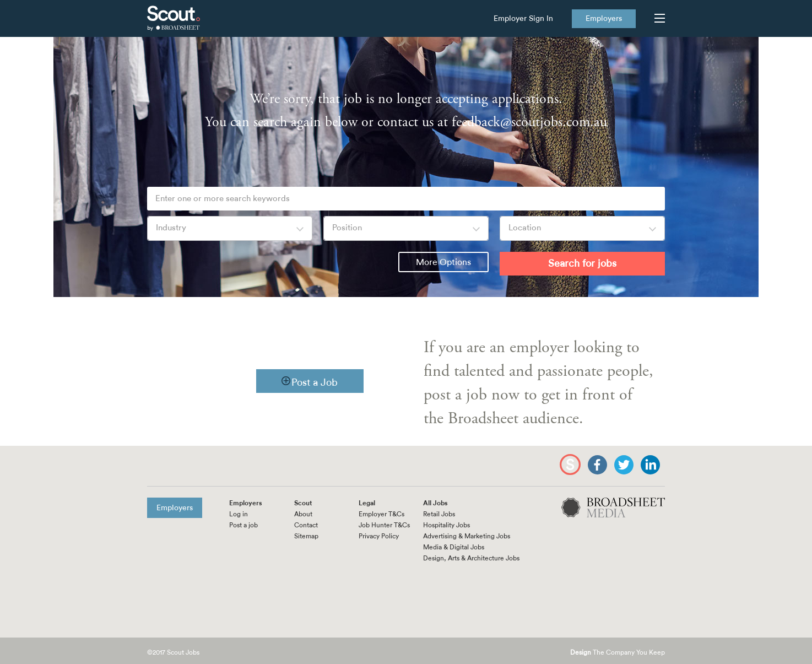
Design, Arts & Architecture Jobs (471, 558)
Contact (306, 525)
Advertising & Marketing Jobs (467, 536)
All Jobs (435, 503)
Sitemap (306, 536)
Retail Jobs (439, 514)
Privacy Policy (379, 536)
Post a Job (315, 382)
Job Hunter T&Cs (384, 525)
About (303, 514)
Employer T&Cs (381, 514)
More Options (443, 262)
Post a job (243, 525)
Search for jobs (582, 263)
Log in (239, 514)
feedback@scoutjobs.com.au (529, 122)
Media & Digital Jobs (454, 547)
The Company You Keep (618, 653)
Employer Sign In (523, 19)
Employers (604, 19)
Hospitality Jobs (446, 525)
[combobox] (230, 228)
